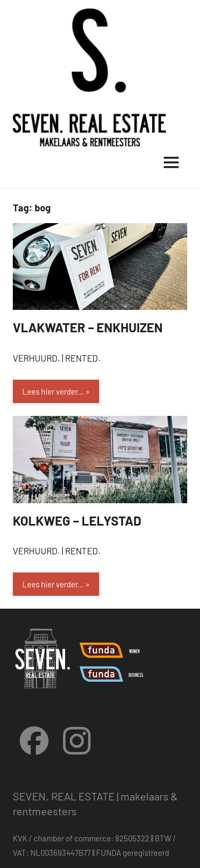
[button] (23, 34)
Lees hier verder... (53, 391)
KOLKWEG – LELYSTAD (77, 521)
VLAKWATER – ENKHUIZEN (88, 327)
